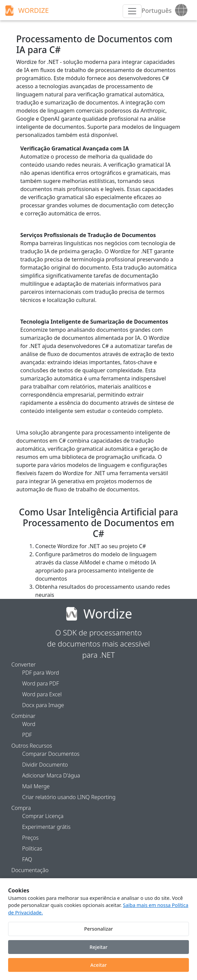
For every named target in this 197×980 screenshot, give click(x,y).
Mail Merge (36, 786)
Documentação (30, 870)
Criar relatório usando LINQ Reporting (69, 797)
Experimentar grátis (46, 827)
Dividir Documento (45, 765)
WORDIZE (26, 10)
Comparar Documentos (51, 754)
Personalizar (98, 929)
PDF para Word (41, 673)
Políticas (32, 848)
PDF (27, 735)
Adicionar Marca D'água (51, 775)
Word (29, 724)
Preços (31, 838)
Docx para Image (43, 705)
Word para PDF (41, 683)
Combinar (23, 716)
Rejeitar (98, 947)
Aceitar (98, 965)
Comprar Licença (43, 816)
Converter (24, 664)
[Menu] (132, 11)
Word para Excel (42, 694)
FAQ (27, 859)
